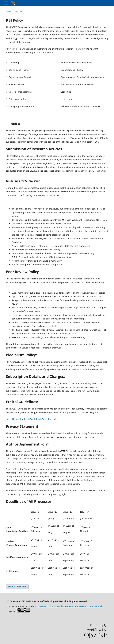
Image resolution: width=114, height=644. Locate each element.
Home (9, 11)
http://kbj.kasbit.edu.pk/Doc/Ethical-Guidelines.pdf (31, 419)
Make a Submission (17, 587)
